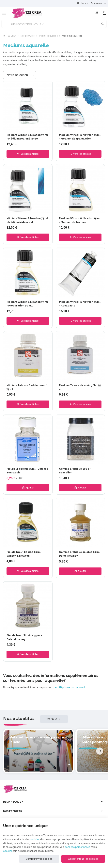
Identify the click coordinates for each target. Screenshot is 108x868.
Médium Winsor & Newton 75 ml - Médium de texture (80, 220)
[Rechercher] (102, 24)
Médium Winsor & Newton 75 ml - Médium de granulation (80, 137)
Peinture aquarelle (48, 36)
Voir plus (52, 719)
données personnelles (77, 845)
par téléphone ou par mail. (69, 688)
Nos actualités (19, 719)
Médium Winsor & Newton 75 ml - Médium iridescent (27, 220)
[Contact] (82, 3)
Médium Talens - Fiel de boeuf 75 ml (27, 387)
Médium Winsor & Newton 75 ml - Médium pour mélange (27, 137)
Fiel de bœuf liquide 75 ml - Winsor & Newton (24, 554)
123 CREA (10, 36)
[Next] (100, 745)
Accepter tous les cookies (83, 857)
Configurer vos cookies (39, 857)
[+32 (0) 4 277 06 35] (99, 3)
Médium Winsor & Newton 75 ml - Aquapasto (80, 304)
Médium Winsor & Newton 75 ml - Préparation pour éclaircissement (27, 304)
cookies (35, 837)
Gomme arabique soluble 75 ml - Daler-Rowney (80, 554)
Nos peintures (28, 36)
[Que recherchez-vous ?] (54, 24)
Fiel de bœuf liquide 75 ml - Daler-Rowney (24, 638)
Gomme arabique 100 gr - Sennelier (76, 471)
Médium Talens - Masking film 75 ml (80, 387)
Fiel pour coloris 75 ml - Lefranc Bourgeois (27, 471)
